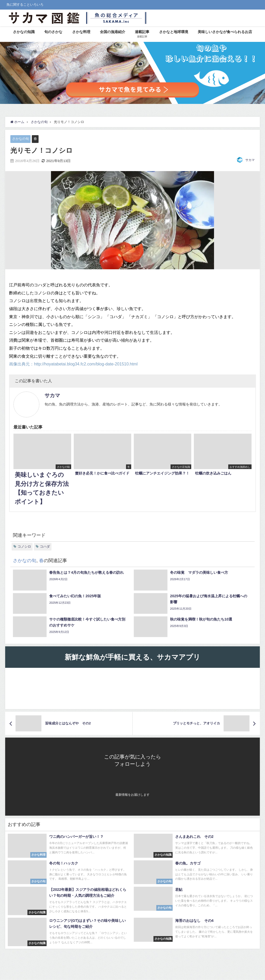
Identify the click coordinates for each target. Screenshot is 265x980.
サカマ (250, 160)
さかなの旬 (21, 139)
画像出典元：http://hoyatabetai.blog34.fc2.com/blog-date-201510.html (73, 364)
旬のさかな (53, 32)
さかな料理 (81, 32)
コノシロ (24, 546)
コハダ (45, 546)
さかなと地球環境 (174, 32)
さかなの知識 (24, 32)
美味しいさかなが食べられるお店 (225, 32)
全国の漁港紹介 (113, 32)
